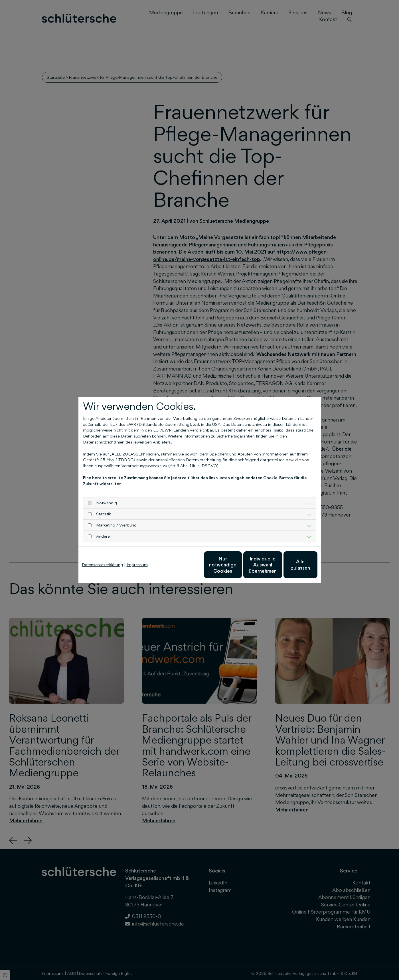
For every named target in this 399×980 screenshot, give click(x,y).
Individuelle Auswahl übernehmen (237, 565)
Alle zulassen (291, 565)
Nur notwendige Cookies (183, 565)
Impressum (137, 565)
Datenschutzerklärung (102, 565)
